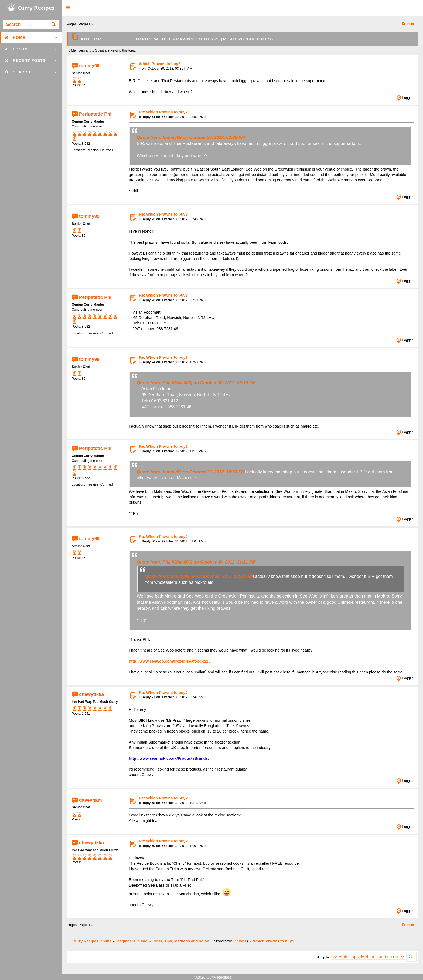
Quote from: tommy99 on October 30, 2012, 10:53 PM (191, 472)
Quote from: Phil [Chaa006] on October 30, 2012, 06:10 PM (196, 383)
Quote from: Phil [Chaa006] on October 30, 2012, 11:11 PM (196, 562)
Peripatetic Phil (96, 114)
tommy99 (89, 65)
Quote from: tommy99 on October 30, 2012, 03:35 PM (191, 138)
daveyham (90, 800)
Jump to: (323, 957)
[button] (68, 8)
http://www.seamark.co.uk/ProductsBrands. (169, 758)
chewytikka (91, 694)
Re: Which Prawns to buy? (163, 112)
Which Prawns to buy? (160, 64)
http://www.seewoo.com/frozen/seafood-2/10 (170, 661)
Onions (240, 941)
